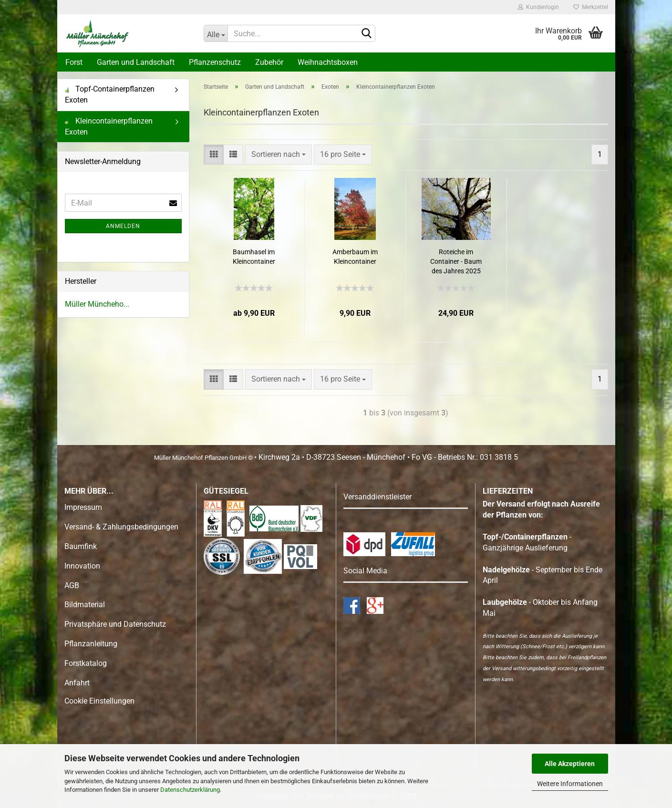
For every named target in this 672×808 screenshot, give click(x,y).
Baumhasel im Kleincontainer (254, 257)
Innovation (82, 566)
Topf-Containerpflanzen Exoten (110, 94)
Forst (74, 62)
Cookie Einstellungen (99, 701)
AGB (72, 585)
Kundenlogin (538, 7)
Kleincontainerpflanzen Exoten (109, 126)
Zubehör (269, 62)
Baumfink (81, 546)
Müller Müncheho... (97, 304)
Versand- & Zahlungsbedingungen (121, 527)
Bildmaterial (85, 605)
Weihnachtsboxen (328, 62)
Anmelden (123, 226)
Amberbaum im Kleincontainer (355, 257)
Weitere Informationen (570, 784)
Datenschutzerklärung (190, 790)
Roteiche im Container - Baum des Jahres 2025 (456, 261)
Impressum (83, 507)
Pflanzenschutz (215, 62)
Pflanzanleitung (91, 644)
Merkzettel (591, 7)
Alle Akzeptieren (570, 764)
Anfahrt (77, 683)
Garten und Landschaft (136, 62)
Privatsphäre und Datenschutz (115, 624)
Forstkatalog (86, 663)
